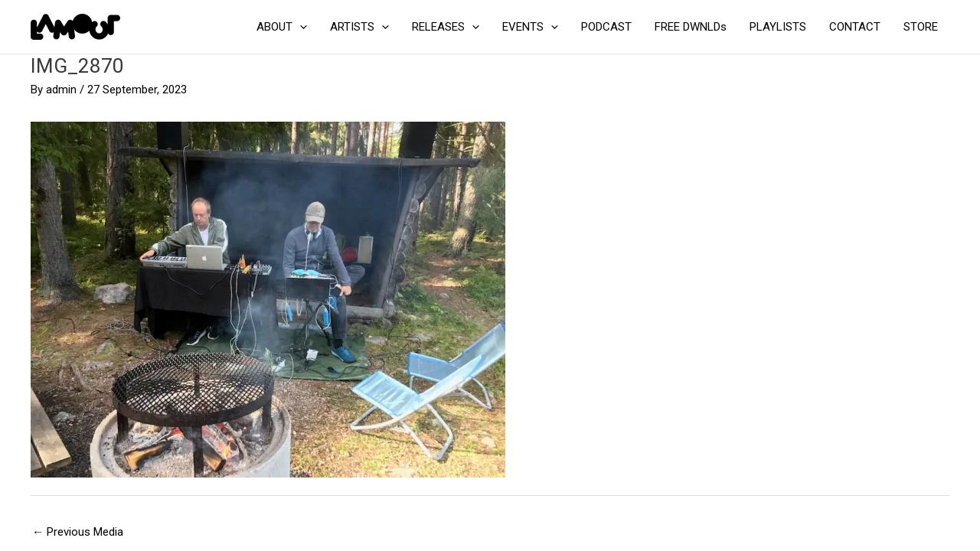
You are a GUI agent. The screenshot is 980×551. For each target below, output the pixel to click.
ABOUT (282, 27)
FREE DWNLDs (691, 27)
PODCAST (606, 27)
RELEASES (446, 27)
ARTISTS (359, 27)
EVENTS (530, 27)
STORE (921, 27)
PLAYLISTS (778, 27)
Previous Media (78, 532)
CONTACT (855, 27)
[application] (300, 27)
